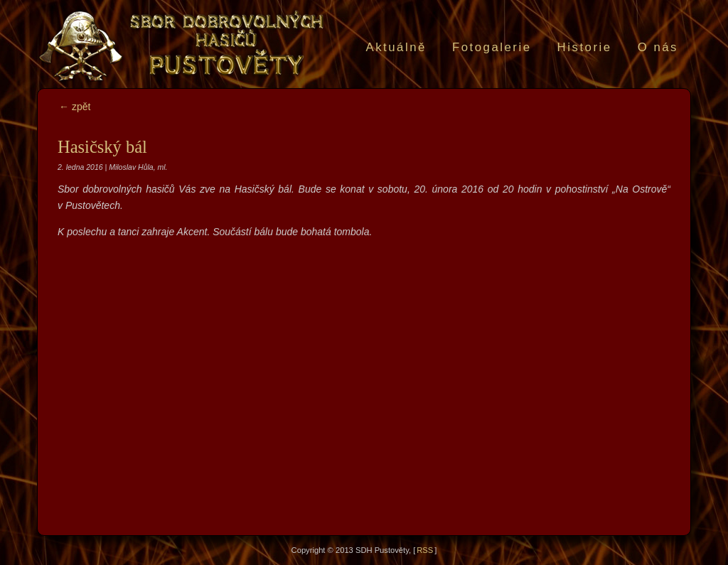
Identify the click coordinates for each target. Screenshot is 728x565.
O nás (658, 47)
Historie (585, 47)
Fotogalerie (492, 47)
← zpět (75, 107)
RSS (425, 550)
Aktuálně (396, 47)
